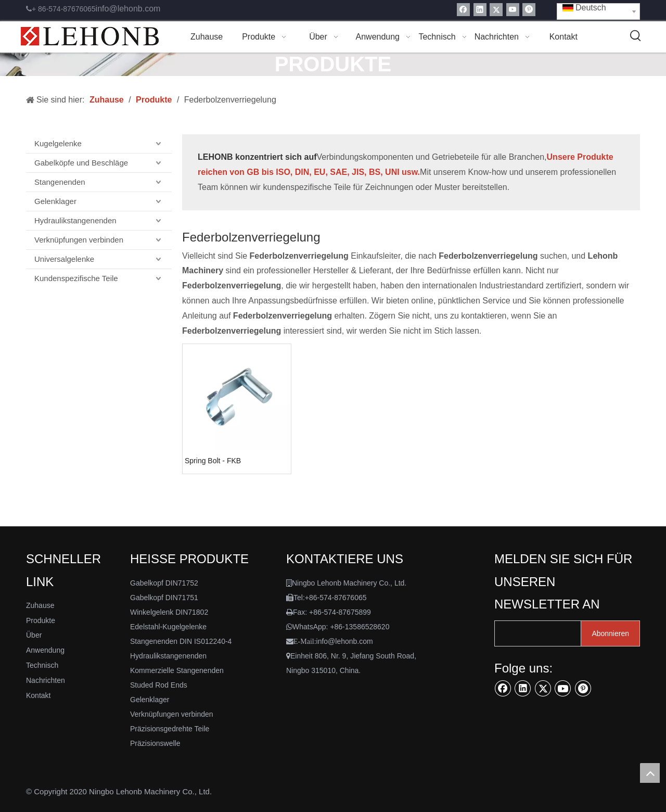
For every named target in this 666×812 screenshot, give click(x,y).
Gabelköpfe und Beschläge (81, 163)
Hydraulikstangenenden (75, 220)
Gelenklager (55, 201)
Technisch (42, 665)
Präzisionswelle (155, 743)
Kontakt (38, 695)
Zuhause (40, 605)
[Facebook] (463, 10)
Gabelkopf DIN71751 (164, 598)
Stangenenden (60, 182)
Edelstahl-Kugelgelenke (168, 627)
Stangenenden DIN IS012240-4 (181, 641)
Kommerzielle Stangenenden (177, 670)
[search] (535, 633)
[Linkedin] (480, 10)
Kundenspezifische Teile (76, 278)
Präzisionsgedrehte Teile (170, 729)
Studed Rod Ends (159, 685)
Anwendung (45, 650)
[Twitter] (496, 10)
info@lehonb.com (128, 9)
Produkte (41, 620)
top (650, 773)
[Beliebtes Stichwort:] (636, 36)
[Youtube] (513, 10)
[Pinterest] (529, 10)
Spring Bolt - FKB (213, 461)
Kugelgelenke (58, 143)
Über (34, 635)
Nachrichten (46, 680)
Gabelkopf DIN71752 (164, 583)
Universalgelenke (64, 259)
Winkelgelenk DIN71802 (169, 612)
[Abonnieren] (610, 633)
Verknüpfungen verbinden (79, 240)
